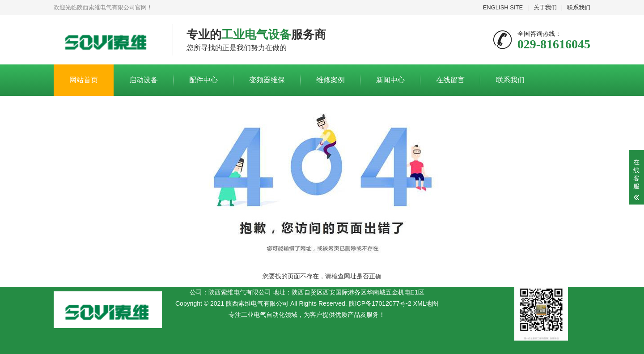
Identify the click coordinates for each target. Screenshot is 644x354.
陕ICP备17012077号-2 (380, 303)
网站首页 (84, 80)
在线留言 (450, 80)
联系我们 (579, 7)
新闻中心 (390, 80)
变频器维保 (267, 80)
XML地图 (426, 303)
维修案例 (330, 80)
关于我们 (545, 7)
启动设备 (144, 80)
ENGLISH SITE (503, 7)
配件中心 (203, 80)
